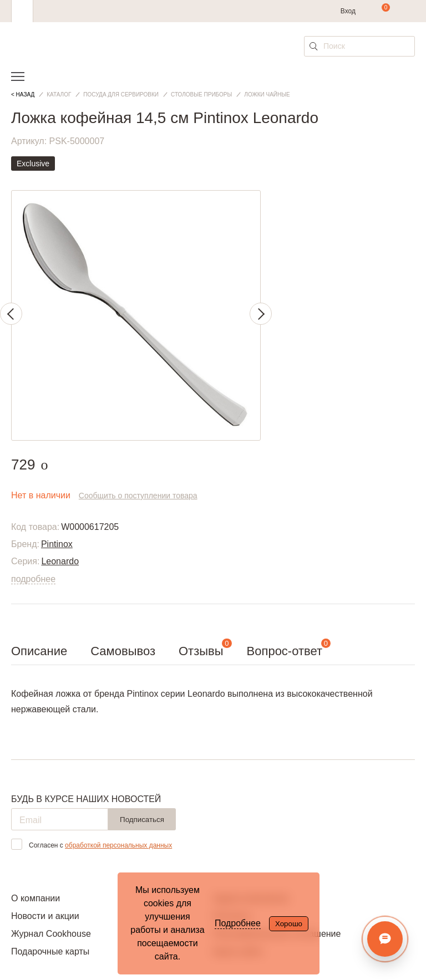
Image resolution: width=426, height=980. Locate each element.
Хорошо (289, 924)
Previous (11, 314)
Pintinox (57, 544)
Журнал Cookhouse (51, 934)
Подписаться (142, 820)
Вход (348, 11)
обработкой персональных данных (118, 845)
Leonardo (60, 561)
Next (261, 314)
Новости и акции (45, 916)
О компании (35, 898)
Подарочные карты (50, 951)
